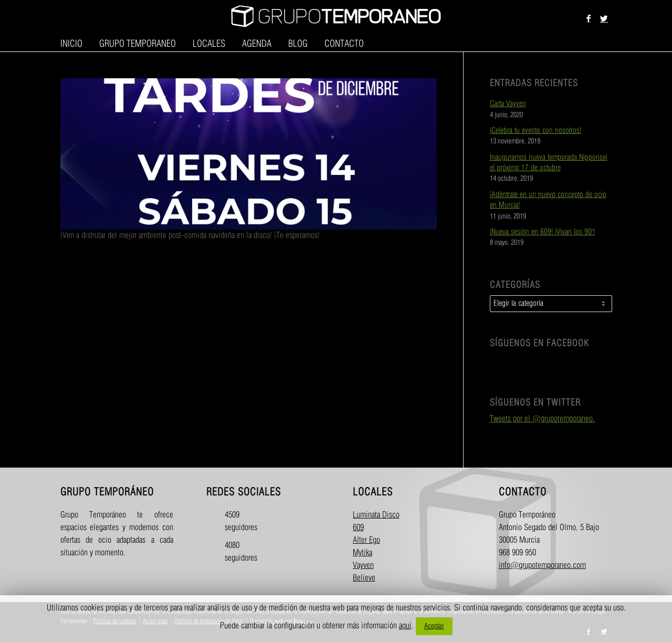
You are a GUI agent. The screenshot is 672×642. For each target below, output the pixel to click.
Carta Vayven (508, 104)
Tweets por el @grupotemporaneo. (542, 419)
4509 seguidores (234, 521)
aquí (405, 626)
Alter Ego (366, 540)
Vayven (363, 566)
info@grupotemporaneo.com (542, 566)
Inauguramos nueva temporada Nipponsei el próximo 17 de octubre (549, 163)
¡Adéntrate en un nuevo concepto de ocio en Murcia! (548, 200)
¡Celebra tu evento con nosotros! (535, 131)
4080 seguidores (234, 552)
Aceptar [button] (434, 626)
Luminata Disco (376, 515)
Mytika (363, 553)
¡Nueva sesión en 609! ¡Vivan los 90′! (542, 232)
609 (358, 528)
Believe (364, 578)
